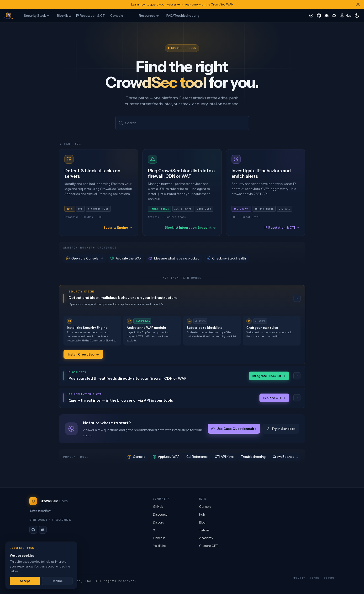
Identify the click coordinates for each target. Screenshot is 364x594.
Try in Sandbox (281, 429)
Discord (159, 522)
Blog (202, 522)
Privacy (299, 578)
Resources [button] (147, 16)
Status (329, 578)
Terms (314, 578)
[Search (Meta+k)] (182, 123)
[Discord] (43, 530)
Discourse (160, 514)
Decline (57, 581)
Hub (202, 514)
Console (117, 16)
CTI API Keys (224, 457)
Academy (206, 538)
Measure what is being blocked (174, 259)
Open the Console (85, 259)
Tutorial (205, 530)
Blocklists (64, 16)
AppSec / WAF (166, 457)
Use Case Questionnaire (234, 429)
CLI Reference (197, 457)
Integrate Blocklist (269, 376)
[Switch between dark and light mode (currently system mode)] (357, 16)
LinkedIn (159, 538)
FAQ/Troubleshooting (183, 16)
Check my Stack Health (226, 259)
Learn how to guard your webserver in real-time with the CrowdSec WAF (182, 4)
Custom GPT (209, 546)
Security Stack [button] (35, 16)
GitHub (158, 507)
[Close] (358, 4)
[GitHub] (33, 530)
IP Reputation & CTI (91, 16)
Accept (25, 581)
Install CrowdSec (83, 355)
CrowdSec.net (285, 457)
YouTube (159, 546)
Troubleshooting (253, 457)
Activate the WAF (126, 259)
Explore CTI (274, 398)
